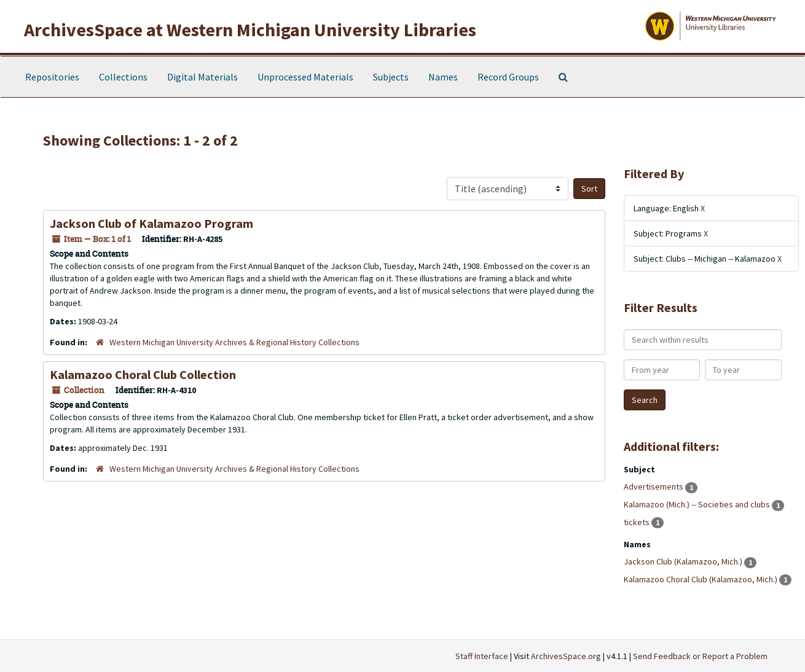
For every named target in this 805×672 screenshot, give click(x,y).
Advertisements (654, 486)
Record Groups (508, 77)
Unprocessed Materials (305, 77)
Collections (123, 77)
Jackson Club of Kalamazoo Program (151, 223)
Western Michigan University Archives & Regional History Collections (234, 342)
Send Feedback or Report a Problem (700, 656)
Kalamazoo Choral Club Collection (143, 374)
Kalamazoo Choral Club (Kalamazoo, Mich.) (701, 579)
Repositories (52, 77)
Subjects (391, 77)
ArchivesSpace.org (566, 656)
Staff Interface (482, 656)
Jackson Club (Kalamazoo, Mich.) (684, 561)
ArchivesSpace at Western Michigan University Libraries (250, 29)
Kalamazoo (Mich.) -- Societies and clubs (698, 504)
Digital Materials (202, 77)
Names (443, 77)
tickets (638, 522)
